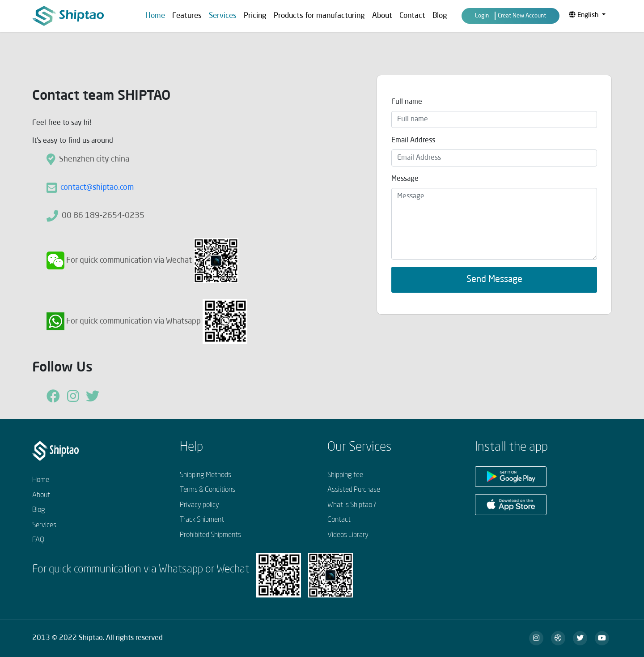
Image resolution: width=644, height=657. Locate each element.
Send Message (494, 280)
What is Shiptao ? (352, 505)
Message (405, 179)
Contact (412, 16)
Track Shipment (202, 520)
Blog (440, 16)
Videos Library (348, 535)
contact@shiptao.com (97, 188)
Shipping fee (345, 475)
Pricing (255, 16)
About (382, 16)
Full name (407, 102)
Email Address (413, 141)
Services (44, 525)
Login (482, 16)
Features (187, 16)
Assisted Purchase (354, 490)
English (585, 15)
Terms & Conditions (208, 490)
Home (155, 16)
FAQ (38, 540)
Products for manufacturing (319, 16)
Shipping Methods (205, 475)
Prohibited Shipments (210, 535)
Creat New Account (522, 16)
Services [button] (223, 16)
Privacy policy (199, 505)
